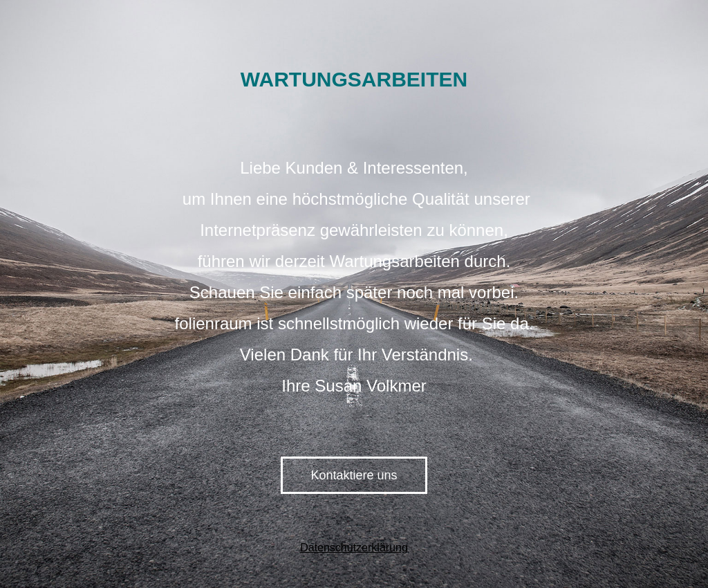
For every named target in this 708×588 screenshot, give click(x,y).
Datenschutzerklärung (354, 548)
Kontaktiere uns (354, 475)
